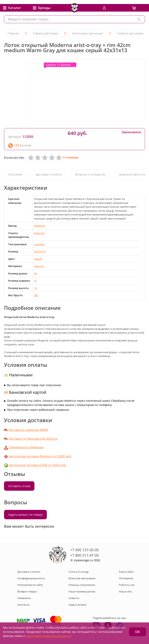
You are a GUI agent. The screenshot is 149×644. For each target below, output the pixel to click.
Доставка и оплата (49, 174)
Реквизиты (24, 598)
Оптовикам (126, 578)
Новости (74, 598)
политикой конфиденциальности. (49, 636)
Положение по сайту (30, 585)
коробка (39, 244)
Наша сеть (126, 591)
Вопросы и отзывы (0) (90, 174)
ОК (137, 632)
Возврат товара (27, 591)
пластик (39, 266)
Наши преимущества (82, 591)
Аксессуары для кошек (88, 33)
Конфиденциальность (31, 578)
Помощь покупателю (82, 585)
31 (35, 281)
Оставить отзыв (19, 486)
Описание (15, 174)
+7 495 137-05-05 (85, 550)
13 (35, 288)
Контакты (23, 605)
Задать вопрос (78, 605)
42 (35, 273)
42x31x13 (40, 251)
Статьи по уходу (79, 572)
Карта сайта (126, 572)
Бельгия (39, 233)
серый (38, 259)
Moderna (40, 226)
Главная (13, 33)
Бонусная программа (82, 578)
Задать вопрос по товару (25, 515)
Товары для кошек (45, 33)
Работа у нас (127, 585)
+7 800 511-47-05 (85, 555)
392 (36, 295)
